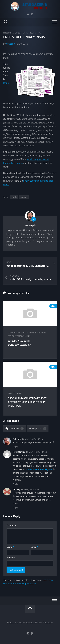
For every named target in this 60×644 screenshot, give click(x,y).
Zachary (16, 489)
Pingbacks (38, 429)
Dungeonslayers (17, 333)
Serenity (24, 197)
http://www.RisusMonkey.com (39, 469)
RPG (39, 33)
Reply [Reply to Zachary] (15, 508)
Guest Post (21, 33)
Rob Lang (17, 439)
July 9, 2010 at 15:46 (38, 452)
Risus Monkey (19, 452)
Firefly (14, 197)
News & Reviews (37, 333)
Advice (12, 393)
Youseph (10, 44)
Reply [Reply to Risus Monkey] (15, 484)
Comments (15, 429)
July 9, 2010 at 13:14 (34, 439)
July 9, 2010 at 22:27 (33, 490)
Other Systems (16, 336)
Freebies (8, 33)
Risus (32, 33)
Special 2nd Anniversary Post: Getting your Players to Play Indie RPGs (28, 402)
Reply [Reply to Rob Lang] (15, 447)
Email (34, 547)
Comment (12, 526)
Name (10, 547)
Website (11, 558)
